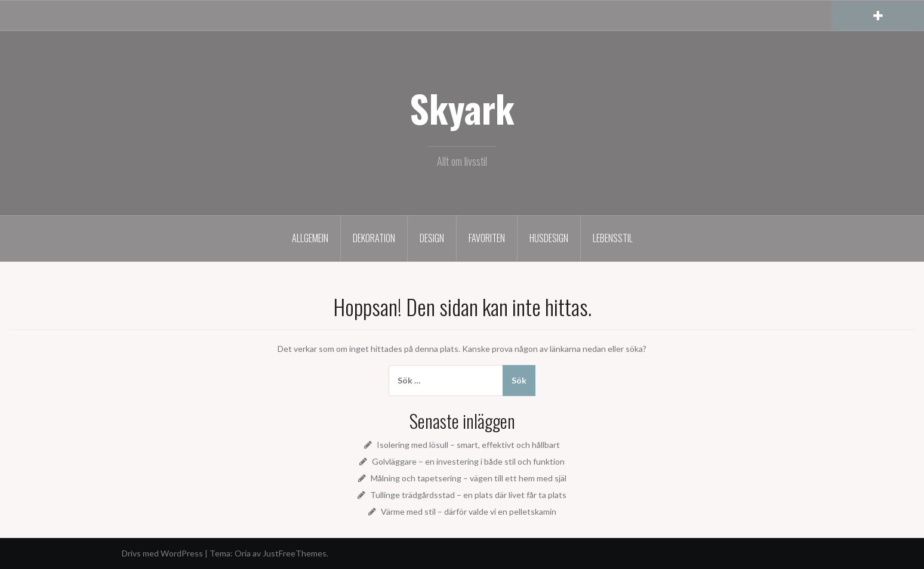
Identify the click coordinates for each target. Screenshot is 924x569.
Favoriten (487, 238)
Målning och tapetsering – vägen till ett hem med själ (469, 478)
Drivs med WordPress (162, 553)
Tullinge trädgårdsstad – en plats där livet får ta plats (468, 495)
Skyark (462, 108)
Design (432, 238)
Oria (243, 553)
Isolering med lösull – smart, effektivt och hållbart (468, 445)
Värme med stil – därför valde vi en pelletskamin (469, 511)
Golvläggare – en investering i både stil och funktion (468, 461)
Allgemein (310, 238)
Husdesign (549, 238)
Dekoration (374, 238)
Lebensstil (613, 238)
